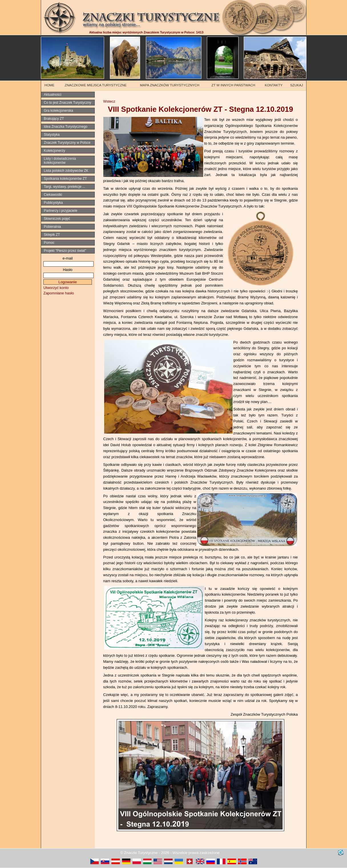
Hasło (67, 270)
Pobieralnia (53, 227)
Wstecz (109, 101)
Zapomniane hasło (59, 293)
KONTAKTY (274, 85)
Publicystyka (54, 203)
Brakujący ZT (54, 119)
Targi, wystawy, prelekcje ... (65, 187)
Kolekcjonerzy (55, 151)
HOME (50, 85)
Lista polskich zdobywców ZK (66, 171)
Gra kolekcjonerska (59, 111)
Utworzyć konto (56, 288)
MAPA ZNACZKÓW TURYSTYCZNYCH (170, 85)
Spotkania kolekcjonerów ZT (65, 179)
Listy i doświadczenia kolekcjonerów (60, 161)
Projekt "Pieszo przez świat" (65, 251)
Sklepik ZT (52, 235)
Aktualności (53, 95)
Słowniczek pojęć (57, 219)
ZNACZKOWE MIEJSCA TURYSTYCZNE (96, 85)
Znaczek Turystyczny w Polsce (67, 143)
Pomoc (49, 243)
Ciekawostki (53, 195)
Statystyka (52, 135)
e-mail (67, 258)
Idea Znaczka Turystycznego (66, 127)
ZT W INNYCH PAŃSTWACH (233, 85)
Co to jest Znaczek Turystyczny (68, 103)
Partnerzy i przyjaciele (61, 211)
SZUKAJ (297, 85)
